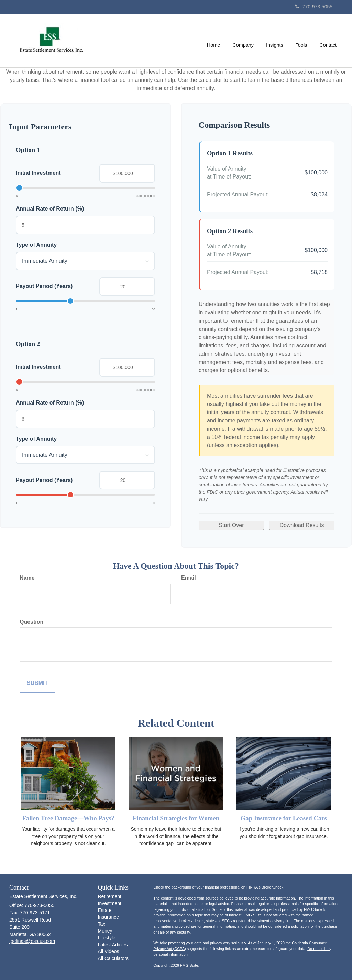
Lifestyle (107, 938)
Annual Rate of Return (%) (50, 209)
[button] (243, 41)
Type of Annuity (36, 245)
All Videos (109, 951)
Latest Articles (113, 945)
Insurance (108, 917)
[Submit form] (37, 683)
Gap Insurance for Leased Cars (284, 818)
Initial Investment (38, 173)
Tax (102, 924)
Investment (110, 903)
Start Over (232, 525)
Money (105, 931)
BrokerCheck (273, 887)
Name (27, 578)
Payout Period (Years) (44, 286)
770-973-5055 (314, 7)
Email (189, 578)
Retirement (110, 896)
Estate (105, 910)
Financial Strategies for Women (176, 818)
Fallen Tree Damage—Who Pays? (68, 818)
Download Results (302, 525)
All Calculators (113, 958)
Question (31, 622)
